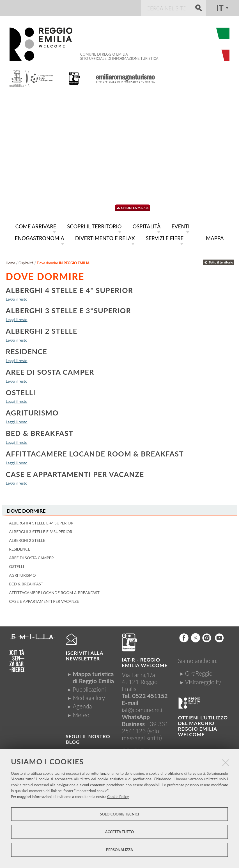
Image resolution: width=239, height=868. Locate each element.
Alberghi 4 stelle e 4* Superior (70, 289)
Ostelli (21, 391)
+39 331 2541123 (145, 726)
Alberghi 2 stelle (42, 330)
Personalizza (119, 850)
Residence (27, 350)
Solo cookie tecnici (119, 814)
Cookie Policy (118, 797)
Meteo (81, 713)
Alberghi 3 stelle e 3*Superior (68, 309)
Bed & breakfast (40, 432)
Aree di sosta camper (50, 371)
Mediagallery (89, 696)
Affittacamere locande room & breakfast (95, 453)
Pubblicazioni (89, 688)
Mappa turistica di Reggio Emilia (93, 676)
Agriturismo (32, 412)
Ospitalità (26, 262)
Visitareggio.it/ (203, 680)
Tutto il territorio (219, 261)
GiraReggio (199, 672)
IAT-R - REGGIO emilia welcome (145, 661)
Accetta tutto (120, 832)
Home (10, 262)
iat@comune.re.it (143, 708)
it (220, 8)
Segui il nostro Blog (88, 738)
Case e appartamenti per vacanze (75, 473)
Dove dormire (26, 509)
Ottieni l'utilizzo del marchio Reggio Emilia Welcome (203, 725)
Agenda (82, 705)
